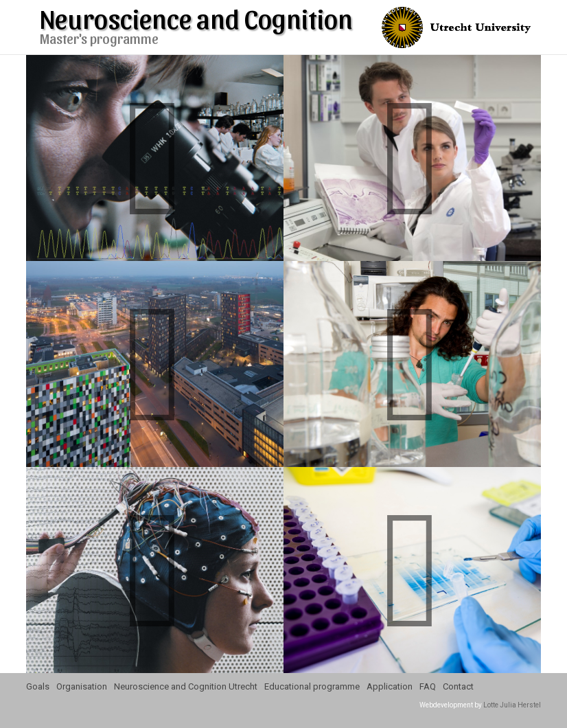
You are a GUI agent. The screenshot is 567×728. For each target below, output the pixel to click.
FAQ (428, 686)
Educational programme (312, 686)
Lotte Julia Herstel (512, 705)
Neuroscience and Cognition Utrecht (186, 686)
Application (390, 686)
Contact (458, 686)
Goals (38, 686)
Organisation (82, 686)
